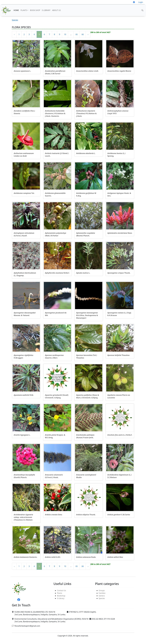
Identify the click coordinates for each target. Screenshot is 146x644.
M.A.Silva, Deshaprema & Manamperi (87, 315)
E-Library (61, 598)
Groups (102, 590)
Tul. (24, 193)
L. (22, 71)
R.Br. (24, 395)
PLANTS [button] (24, 10)
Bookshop (61, 596)
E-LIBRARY (46, 10)
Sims (54, 515)
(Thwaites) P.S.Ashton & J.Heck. (86, 113)
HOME (16, 10)
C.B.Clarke (119, 515)
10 (65, 34)
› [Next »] (88, 34)
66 (83, 34)
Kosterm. (26, 557)
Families (102, 593)
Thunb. (119, 273)
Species (15, 20)
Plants (60, 593)
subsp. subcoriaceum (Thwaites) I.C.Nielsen (23, 517)
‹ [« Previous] (14, 34)
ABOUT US (56, 10)
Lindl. (87, 71)
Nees (120, 233)
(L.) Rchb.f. (120, 435)
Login (141, 2)
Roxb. (86, 557)
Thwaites (119, 355)
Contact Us (61, 590)
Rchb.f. (57, 273)
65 (77, 34)
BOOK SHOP (35, 10)
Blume (119, 71)
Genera (102, 596)
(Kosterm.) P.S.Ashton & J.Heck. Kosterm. (55, 113)
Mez (115, 557)
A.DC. (53, 557)
